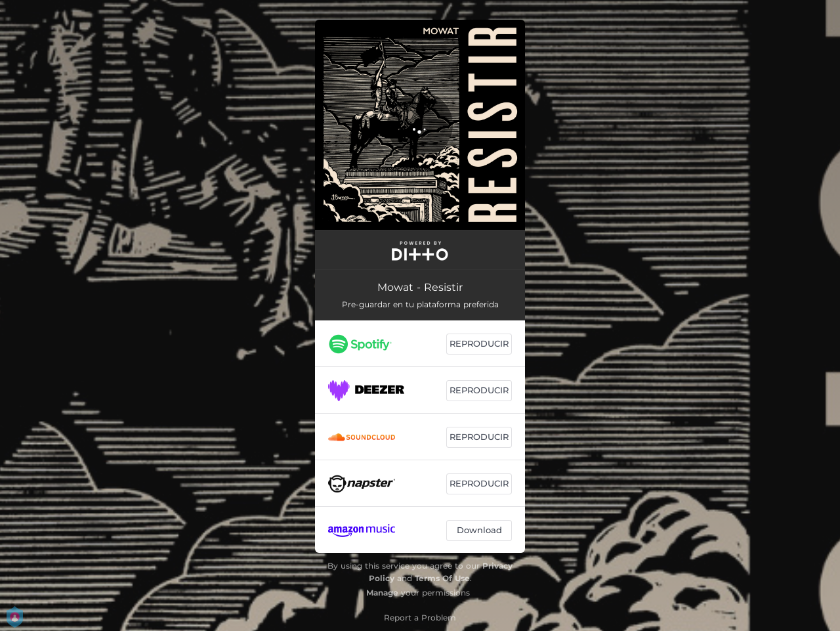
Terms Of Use (442, 578)
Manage (382, 593)
